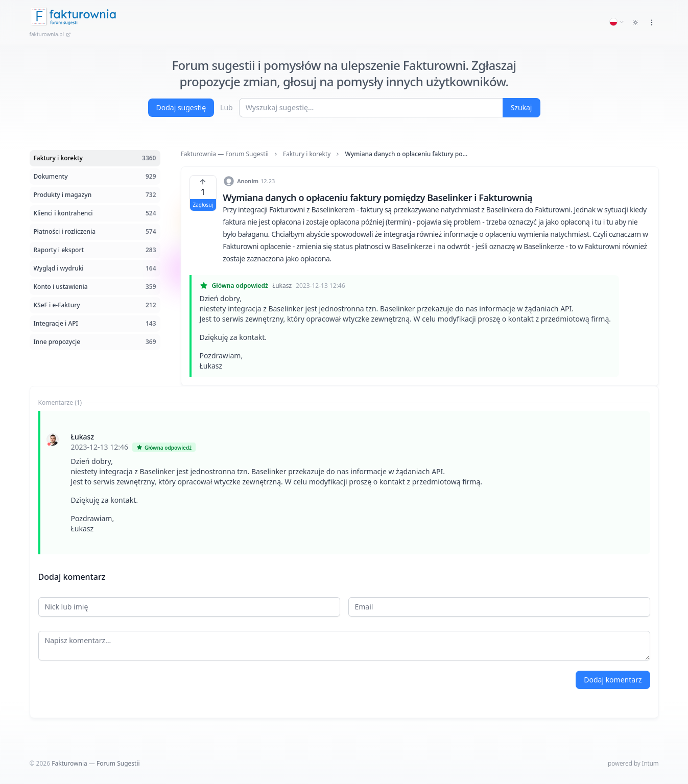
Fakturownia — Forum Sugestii (225, 154)
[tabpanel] (344, 483)
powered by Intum (633, 763)
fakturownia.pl (51, 34)
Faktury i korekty (307, 154)
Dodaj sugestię (181, 107)
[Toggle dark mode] (635, 22)
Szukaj (521, 107)
